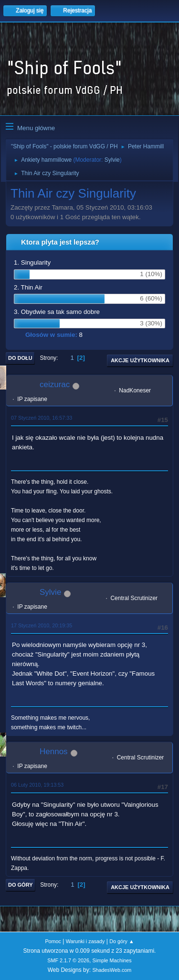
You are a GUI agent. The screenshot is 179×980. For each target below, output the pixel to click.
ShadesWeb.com (112, 970)
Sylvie (112, 160)
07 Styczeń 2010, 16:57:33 (42, 418)
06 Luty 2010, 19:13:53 (37, 785)
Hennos (54, 752)
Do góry (21, 885)
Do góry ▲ (121, 941)
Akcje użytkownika (140, 360)
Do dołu (20, 358)
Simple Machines (112, 960)
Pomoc (53, 941)
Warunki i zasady (85, 941)
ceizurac (55, 384)
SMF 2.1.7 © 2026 (68, 960)
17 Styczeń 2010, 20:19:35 (42, 625)
